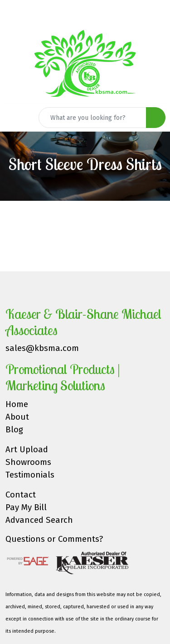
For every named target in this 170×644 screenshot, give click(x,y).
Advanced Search (39, 520)
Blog (14, 430)
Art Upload (27, 450)
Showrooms (28, 462)
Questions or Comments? (54, 539)
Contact (21, 495)
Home (17, 404)
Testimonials (30, 475)
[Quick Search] (92, 118)
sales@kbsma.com (42, 348)
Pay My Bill (26, 507)
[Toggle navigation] (14, 118)
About (17, 417)
